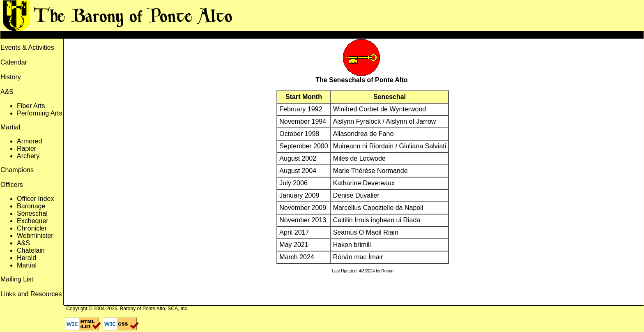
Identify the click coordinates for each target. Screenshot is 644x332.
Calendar (14, 62)
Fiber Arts (31, 106)
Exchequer (33, 221)
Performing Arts (39, 113)
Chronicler (32, 228)
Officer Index (35, 199)
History (11, 77)
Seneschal (32, 213)
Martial (27, 265)
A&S (23, 243)
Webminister (35, 236)
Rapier (26, 149)
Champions (17, 170)
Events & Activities (27, 47)
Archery (28, 156)
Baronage (31, 206)
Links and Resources (31, 294)
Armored (29, 141)
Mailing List (17, 279)
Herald (26, 258)
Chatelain (31, 250)
